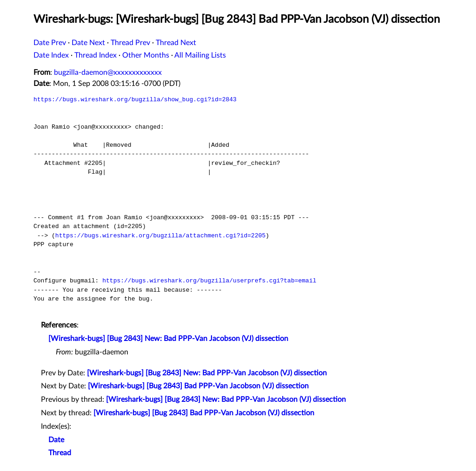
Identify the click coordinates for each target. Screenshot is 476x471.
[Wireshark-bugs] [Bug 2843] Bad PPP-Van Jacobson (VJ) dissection (198, 386)
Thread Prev (130, 43)
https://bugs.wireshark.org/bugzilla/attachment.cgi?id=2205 (160, 235)
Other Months (146, 55)
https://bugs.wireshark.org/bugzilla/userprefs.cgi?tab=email (209, 281)
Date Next (88, 43)
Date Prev (50, 43)
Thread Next (176, 43)
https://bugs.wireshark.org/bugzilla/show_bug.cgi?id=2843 (135, 99)
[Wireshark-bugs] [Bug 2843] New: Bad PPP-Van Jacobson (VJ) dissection (168, 339)
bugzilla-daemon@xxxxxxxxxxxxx (108, 72)
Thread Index (96, 55)
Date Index (51, 55)
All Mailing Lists (200, 55)
